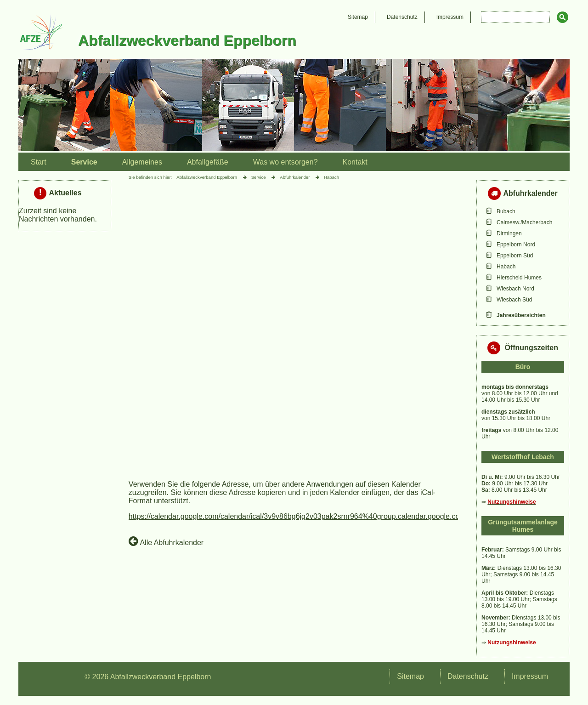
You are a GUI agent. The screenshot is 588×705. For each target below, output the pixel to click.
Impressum (450, 17)
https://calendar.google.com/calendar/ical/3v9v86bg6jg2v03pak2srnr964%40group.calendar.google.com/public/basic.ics (323, 516)
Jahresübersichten (521, 315)
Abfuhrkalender (295, 177)
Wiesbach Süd (514, 300)
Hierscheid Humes (519, 278)
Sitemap (358, 17)
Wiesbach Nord (515, 289)
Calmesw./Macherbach (524, 222)
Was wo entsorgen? (286, 162)
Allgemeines (142, 162)
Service (84, 162)
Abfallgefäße (208, 162)
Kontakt (355, 162)
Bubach (506, 211)
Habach (506, 267)
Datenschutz (402, 17)
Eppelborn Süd (515, 256)
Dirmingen (509, 233)
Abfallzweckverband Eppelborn (207, 177)
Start (39, 162)
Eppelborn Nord (516, 244)
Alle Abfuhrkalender (166, 541)
